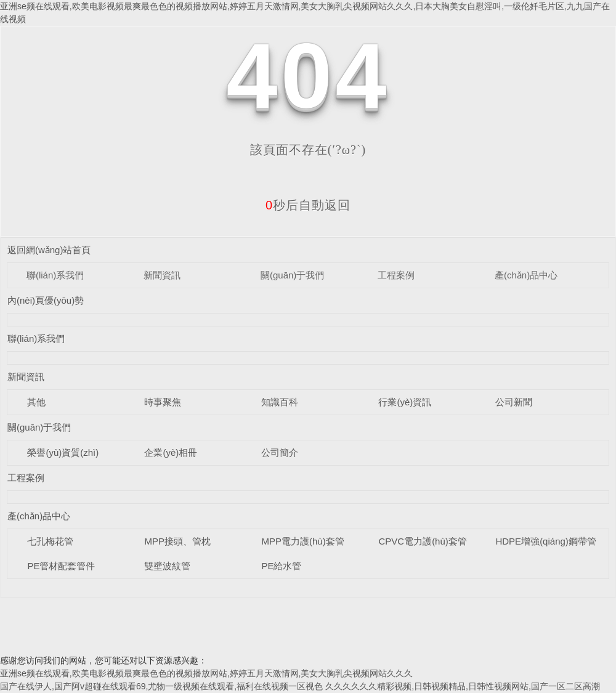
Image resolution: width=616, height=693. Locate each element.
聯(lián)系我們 (55, 275)
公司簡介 (280, 452)
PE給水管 (281, 566)
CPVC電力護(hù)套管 (422, 541)
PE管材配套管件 (61, 566)
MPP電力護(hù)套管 (302, 541)
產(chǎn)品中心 (526, 275)
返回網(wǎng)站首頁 (49, 250)
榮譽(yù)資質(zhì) (63, 452)
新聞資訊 (162, 275)
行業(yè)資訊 (405, 402)
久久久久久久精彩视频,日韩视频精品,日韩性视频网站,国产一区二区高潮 (463, 686)
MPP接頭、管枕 (177, 541)
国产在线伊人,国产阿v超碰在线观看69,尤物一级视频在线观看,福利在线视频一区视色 (161, 686)
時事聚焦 (163, 402)
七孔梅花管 (50, 541)
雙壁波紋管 (167, 566)
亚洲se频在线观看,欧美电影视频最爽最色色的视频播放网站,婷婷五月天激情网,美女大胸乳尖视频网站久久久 (206, 673)
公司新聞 (514, 402)
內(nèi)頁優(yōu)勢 (46, 300)
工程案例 (396, 275)
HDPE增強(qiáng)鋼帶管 (545, 541)
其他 (36, 402)
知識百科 (280, 402)
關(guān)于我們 (292, 275)
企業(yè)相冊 (171, 452)
